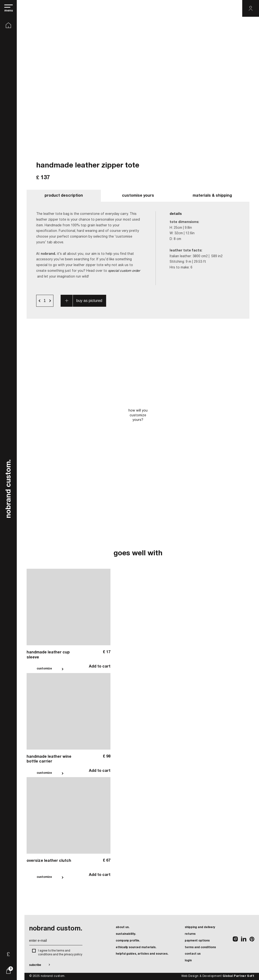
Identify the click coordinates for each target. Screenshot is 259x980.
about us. (123, 927)
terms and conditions (200, 947)
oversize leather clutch (49, 861)
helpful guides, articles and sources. (142, 954)
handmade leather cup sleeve (48, 655)
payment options (197, 941)
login (188, 961)
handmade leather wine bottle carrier (49, 759)
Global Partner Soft (238, 976)
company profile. (128, 941)
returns (190, 934)
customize (44, 669)
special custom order (124, 271)
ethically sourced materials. (136, 947)
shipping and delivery (200, 927)
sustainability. (126, 934)
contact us (193, 954)
